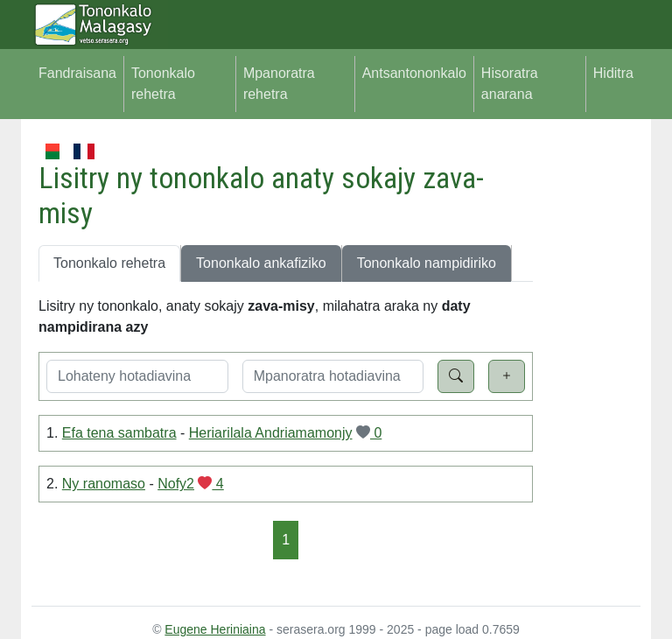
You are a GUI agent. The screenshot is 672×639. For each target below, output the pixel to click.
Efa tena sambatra (119, 433)
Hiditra (613, 73)
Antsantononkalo (414, 73)
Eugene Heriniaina (215, 629)
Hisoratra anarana (510, 84)
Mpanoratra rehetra (279, 84)
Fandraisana (77, 73)
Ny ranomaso (104, 484)
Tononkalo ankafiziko (261, 263)
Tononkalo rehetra (163, 84)
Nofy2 (176, 484)
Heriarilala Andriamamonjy (271, 433)
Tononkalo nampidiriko (427, 263)
